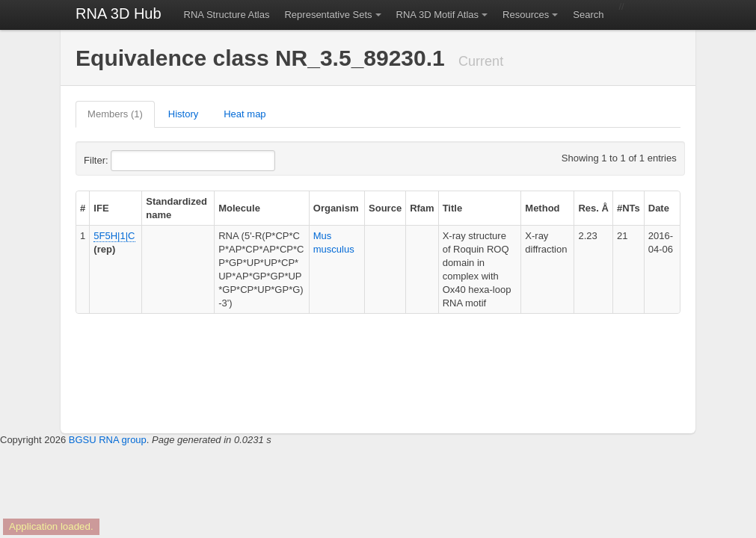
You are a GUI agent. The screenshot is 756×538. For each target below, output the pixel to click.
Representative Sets (328, 15)
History (183, 114)
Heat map (245, 114)
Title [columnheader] (453, 208)
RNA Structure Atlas (227, 15)
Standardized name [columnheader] (176, 208)
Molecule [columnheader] (239, 208)
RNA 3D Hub (119, 13)
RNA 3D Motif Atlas (438, 15)
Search (588, 15)
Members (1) (115, 114)
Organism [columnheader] (336, 208)
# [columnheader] (83, 208)
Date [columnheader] (659, 208)
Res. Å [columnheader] (593, 208)
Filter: (132, 161)
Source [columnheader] (385, 208)
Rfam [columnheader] (422, 208)
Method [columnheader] (542, 208)
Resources (526, 15)
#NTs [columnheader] (629, 208)
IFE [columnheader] (101, 208)
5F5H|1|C (114, 236)
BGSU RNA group (108, 440)
